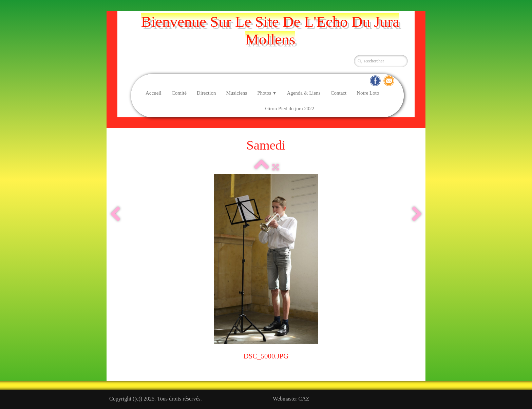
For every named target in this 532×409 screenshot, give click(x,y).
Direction (206, 93)
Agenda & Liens (303, 93)
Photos (267, 93)
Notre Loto (368, 93)
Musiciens (236, 93)
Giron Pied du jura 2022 (290, 109)
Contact (339, 93)
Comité (179, 93)
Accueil (154, 93)
